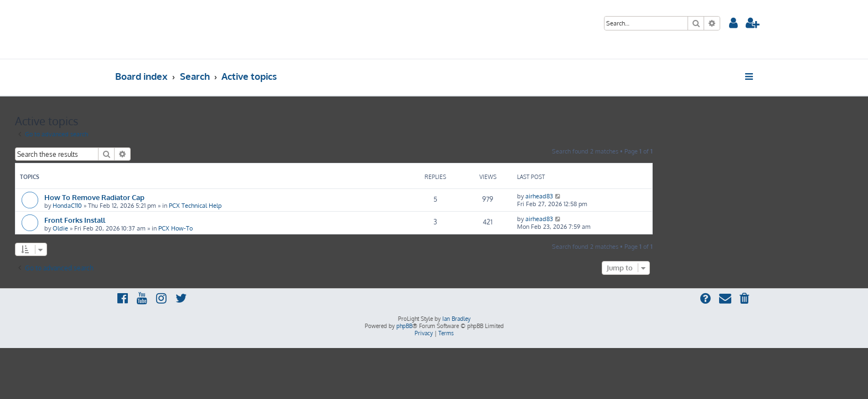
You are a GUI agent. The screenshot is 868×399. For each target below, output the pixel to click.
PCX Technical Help (295, 206)
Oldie (161, 228)
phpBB (404, 326)
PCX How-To (276, 228)
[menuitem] (733, 24)
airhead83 (639, 196)
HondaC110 (167, 206)
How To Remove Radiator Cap (195, 197)
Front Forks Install (175, 220)
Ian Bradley (456, 319)
